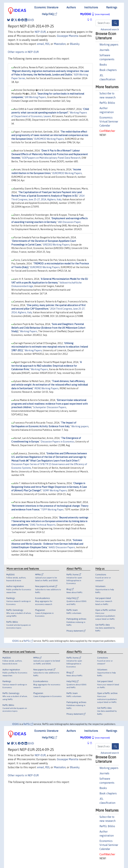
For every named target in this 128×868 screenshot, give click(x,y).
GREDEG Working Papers (56, 245)
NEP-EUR (40, 32)
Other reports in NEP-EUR (23, 52)
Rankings (112, 7)
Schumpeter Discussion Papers (50, 407)
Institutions (91, 7)
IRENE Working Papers (46, 388)
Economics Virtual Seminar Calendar (109, 121)
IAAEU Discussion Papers (62, 547)
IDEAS (15, 641)
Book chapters (108, 70)
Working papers (109, 45)
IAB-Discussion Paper (69, 222)
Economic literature (46, 7)
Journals (104, 50)
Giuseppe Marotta (67, 36)
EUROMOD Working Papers (49, 139)
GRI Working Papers (35, 97)
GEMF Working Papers (55, 490)
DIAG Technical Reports (43, 525)
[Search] (115, 23)
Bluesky (75, 44)
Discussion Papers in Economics (57, 442)
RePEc (28, 641)
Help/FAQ (49, 14)
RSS (47, 44)
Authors (71, 7)
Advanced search (110, 29)
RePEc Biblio (107, 103)
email (41, 44)
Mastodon (60, 44)
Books (103, 65)
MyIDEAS (95, 14)
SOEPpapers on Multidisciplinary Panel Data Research (51, 158)
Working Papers (29, 331)
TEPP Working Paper (52, 510)
